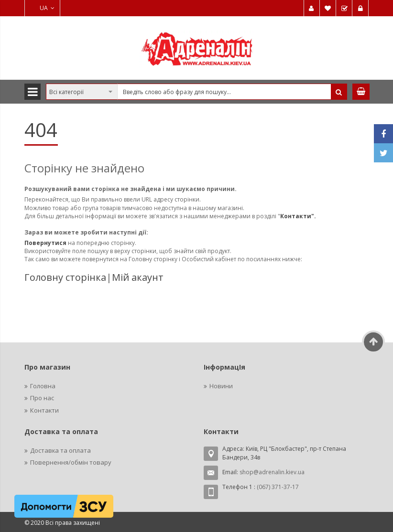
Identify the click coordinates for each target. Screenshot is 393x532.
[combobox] (196, 92)
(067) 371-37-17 (278, 487)
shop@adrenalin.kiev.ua (272, 472)
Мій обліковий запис (312, 8)
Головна (43, 386)
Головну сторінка (65, 277)
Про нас (42, 398)
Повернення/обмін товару (71, 462)
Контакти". (298, 216)
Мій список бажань (328, 8)
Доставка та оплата (60, 450)
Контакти (44, 410)
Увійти (360, 8)
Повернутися (46, 243)
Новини (221, 386)
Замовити (344, 8)
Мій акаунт (138, 277)
